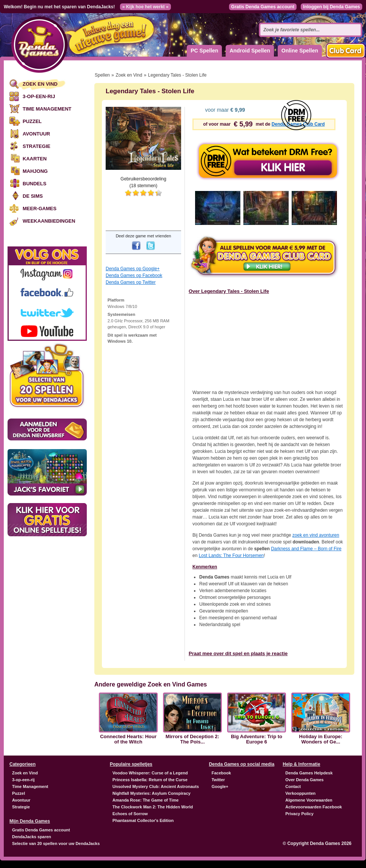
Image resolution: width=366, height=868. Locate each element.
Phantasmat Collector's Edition (143, 820)
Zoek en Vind (40, 84)
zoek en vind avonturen (316, 535)
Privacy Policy (299, 814)
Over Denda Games (304, 780)
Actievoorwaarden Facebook (314, 807)
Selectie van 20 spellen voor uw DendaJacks (56, 843)
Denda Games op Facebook (134, 275)
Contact (293, 786)
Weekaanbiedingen (49, 221)
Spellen (102, 75)
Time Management (47, 109)
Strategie (36, 146)
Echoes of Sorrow (130, 814)
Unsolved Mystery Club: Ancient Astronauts (156, 786)
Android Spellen (250, 51)
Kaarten (35, 159)
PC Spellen (204, 51)
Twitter (218, 780)
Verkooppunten (300, 793)
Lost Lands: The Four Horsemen (231, 556)
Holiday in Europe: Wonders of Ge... (321, 739)
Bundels (35, 184)
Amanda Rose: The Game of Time (145, 800)
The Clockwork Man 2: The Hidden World (153, 807)
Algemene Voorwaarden (309, 800)
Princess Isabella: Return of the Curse (150, 780)
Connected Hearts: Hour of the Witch (128, 739)
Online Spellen (300, 51)
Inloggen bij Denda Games (331, 7)
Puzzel (32, 121)
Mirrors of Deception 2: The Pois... (192, 739)
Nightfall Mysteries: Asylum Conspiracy (151, 793)
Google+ (220, 786)
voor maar (225, 110)
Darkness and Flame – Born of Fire (306, 549)
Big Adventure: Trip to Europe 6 (257, 739)
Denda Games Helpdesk (309, 773)
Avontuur (36, 134)
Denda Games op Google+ (133, 269)
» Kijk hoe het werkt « (145, 7)
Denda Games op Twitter (131, 282)
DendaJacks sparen (32, 837)
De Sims (33, 196)
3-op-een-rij (39, 96)
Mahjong (35, 171)
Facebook (221, 773)
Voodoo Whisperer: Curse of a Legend (150, 773)
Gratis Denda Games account (263, 7)
